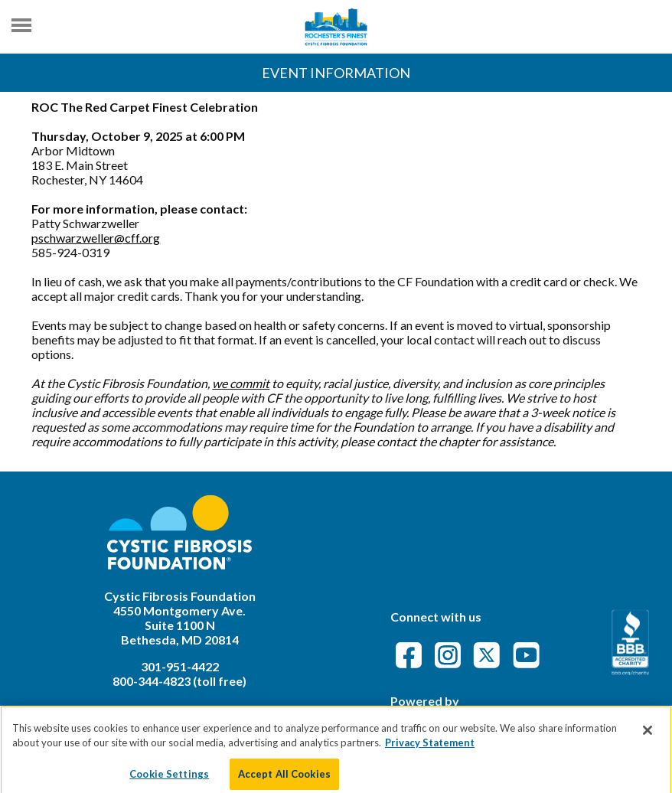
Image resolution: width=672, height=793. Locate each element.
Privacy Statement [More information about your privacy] (430, 749)
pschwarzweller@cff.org (96, 238)
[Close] (648, 736)
